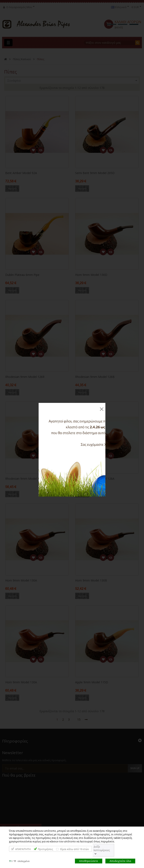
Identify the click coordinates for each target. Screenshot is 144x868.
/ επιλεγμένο (19, 861)
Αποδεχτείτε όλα (120, 861)
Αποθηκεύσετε (89, 861)
